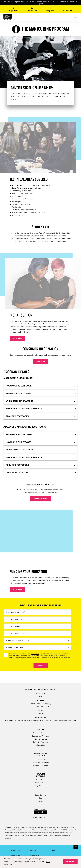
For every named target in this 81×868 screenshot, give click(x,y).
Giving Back (40, 780)
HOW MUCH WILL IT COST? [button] (19, 386)
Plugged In (34, 850)
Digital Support (41, 786)
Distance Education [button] (17, 473)
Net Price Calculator (41, 765)
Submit (40, 665)
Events (41, 801)
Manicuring (40, 745)
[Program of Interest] (37, 647)
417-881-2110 (40, 714)
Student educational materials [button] (24, 409)
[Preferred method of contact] (37, 640)
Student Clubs (41, 783)
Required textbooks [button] (17, 416)
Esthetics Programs (40, 739)
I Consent (70, 862)
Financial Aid (41, 759)
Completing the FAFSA (40, 762)
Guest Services (41, 795)
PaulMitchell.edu (42, 818)
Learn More (17, 338)
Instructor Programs (40, 742)
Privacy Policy (35, 654)
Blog (40, 798)
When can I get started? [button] (19, 401)
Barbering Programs (41, 733)
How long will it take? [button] (18, 393)
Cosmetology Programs (40, 736)
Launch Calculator (40, 499)
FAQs (53, 850)
